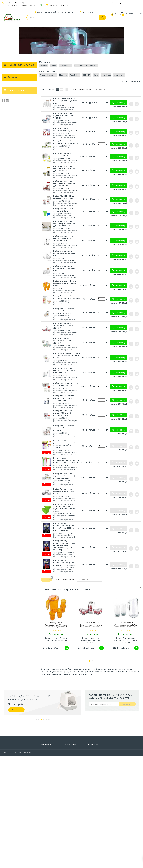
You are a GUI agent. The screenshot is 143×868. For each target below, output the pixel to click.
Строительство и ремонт (48, 821)
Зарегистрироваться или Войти (126, 3)
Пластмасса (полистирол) (21, 241)
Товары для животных (46, 827)
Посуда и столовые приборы (40, 30)
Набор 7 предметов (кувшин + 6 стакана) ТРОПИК (63, 143)
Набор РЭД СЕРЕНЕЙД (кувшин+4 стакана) (64, 224)
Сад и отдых (46, 816)
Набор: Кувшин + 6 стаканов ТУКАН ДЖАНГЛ (66, 169)
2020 (21, 296)
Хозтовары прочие (49, 846)
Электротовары (48, 857)
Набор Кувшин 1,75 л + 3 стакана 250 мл (65, 237)
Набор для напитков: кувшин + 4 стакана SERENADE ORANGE (64, 338)
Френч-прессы (10, 149)
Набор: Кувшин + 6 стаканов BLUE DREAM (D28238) (64, 368)
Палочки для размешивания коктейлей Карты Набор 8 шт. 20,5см (66, 487)
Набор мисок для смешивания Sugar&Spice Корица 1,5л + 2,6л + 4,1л (24, 403)
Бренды (68, 776)
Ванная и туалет (48, 783)
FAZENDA (21, 279)
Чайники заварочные (14, 164)
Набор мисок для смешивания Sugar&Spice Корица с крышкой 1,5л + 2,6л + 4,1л (25, 367)
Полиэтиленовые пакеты (48, 796)
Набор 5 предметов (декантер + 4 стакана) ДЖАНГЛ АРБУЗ (64, 210)
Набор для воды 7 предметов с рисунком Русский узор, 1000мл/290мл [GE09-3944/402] (67, 554)
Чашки (7, 170)
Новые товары (16, 337)
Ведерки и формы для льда (16, 107)
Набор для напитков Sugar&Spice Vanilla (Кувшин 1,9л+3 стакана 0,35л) (65, 535)
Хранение (45, 849)
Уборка (44, 838)
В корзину (16, 737)
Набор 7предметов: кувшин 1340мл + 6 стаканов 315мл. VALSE (67, 383)
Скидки (68, 779)
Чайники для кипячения (15, 159)
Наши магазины (72, 787)
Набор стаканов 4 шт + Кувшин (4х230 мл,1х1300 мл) (65, 280)
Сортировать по (82, 116)
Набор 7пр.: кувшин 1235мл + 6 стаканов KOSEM (66, 411)
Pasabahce (21, 209)
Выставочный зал (73, 827)
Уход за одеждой (48, 842)
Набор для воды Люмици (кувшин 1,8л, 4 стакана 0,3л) (66, 310)
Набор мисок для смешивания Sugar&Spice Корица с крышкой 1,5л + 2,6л (25, 348)
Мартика (21, 206)
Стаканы (8, 138)
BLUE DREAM (21, 276)
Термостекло (21, 238)
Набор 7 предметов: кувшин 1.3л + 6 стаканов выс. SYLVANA (66, 397)
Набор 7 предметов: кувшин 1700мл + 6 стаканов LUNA (63, 440)
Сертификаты (71, 814)
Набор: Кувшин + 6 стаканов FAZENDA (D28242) (66, 324)
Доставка (69, 795)
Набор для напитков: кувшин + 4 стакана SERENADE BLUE (64, 425)
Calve (21, 215)
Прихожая (45, 813)
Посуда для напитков (68, 30)
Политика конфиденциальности (74, 819)
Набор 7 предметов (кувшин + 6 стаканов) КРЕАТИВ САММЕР (64, 503)
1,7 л (21, 317)
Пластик (21, 232)
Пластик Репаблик (21, 203)
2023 (21, 299)
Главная (6, 30)
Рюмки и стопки (11, 133)
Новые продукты (72, 783)
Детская (44, 787)
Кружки (7, 112)
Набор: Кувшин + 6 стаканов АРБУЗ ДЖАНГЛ (65, 156)
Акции (67, 806)
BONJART (21, 212)
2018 (21, 293)
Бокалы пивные (11, 102)
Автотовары (46, 776)
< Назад (8, 90)
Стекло (21, 235)
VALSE (21, 282)
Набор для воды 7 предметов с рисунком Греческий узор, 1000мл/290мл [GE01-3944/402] (64, 572)
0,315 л (21, 323)
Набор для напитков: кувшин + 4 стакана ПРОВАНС (64, 455)
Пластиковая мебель (50, 791)
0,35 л (21, 320)
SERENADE (21, 285)
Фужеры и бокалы (12, 154)
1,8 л (21, 314)
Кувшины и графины (13, 123)
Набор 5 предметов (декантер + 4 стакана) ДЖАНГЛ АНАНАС (64, 250)
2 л (21, 311)
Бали (21, 256)
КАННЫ (21, 261)
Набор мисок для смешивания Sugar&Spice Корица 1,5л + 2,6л (24, 385)
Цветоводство (47, 853)
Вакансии (69, 823)
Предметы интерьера (46, 808)
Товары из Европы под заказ (49, 833)
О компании (70, 802)
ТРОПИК (21, 259)
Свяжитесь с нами (97, 3)
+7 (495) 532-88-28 (12, 3)
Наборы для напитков (92, 30)
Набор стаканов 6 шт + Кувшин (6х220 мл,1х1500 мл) (65, 128)
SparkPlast (21, 218)
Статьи (68, 810)
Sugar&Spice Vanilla (21, 273)
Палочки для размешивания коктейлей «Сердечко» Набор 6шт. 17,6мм (66, 471)
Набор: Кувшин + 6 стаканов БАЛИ (62, 182)
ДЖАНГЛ (21, 267)
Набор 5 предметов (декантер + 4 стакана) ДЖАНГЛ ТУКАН (64, 195)
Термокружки (10, 144)
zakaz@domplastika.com (58, 5)
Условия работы (72, 798)
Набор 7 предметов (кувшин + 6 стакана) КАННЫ (63, 518)
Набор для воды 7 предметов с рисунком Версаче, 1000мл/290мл (65, 590)
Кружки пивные (11, 117)
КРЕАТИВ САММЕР (21, 264)
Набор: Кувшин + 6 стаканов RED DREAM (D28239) (63, 353)
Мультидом (21, 221)
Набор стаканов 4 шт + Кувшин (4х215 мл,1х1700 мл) (65, 295)
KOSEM (21, 270)
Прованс (21, 253)
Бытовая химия (48, 779)
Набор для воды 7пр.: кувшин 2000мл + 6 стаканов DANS (64, 265)
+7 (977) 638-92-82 (12, 5)
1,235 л (21, 326)
